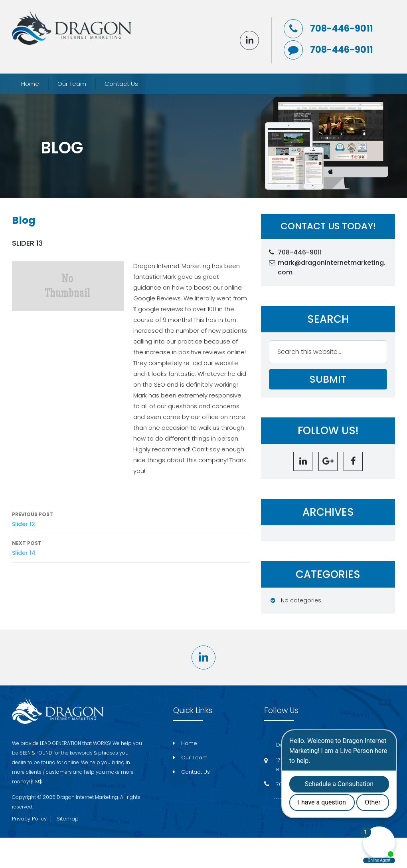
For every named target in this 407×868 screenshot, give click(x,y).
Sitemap (68, 819)
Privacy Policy (29, 819)
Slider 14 (131, 548)
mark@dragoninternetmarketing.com (332, 267)
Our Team (72, 84)
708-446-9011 (341, 29)
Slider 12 (131, 519)
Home (30, 84)
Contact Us (121, 84)
